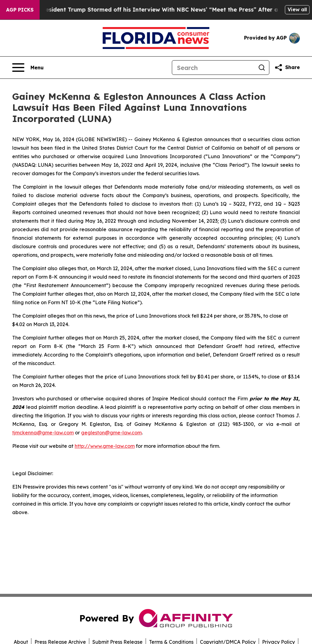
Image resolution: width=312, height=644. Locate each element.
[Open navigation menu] (28, 68)
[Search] (213, 68)
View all (297, 9)
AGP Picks (20, 10)
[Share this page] (287, 68)
